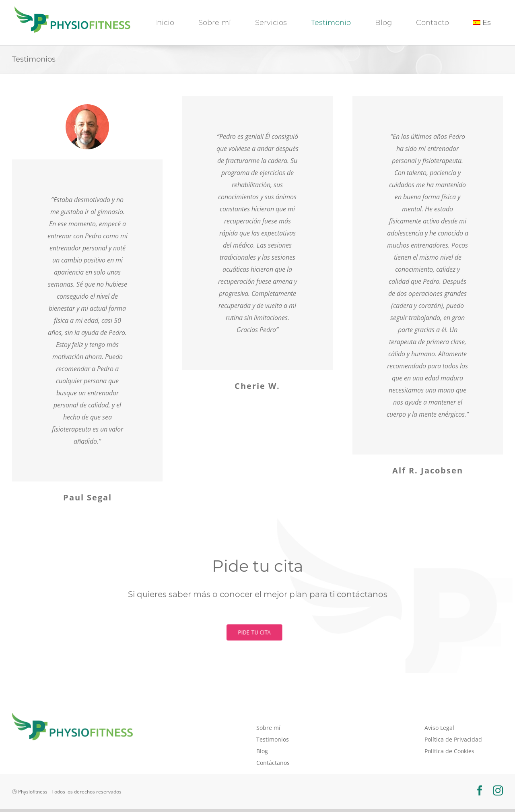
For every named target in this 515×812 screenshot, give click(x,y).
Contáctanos (273, 763)
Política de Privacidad (453, 739)
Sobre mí (268, 728)
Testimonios (273, 739)
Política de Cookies (449, 751)
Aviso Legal (439, 728)
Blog (262, 751)
